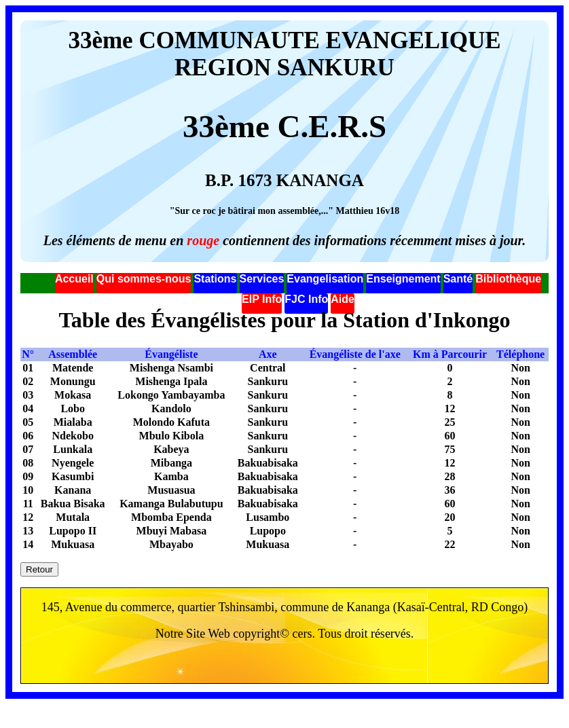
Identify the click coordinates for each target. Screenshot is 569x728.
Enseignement (403, 279)
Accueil (74, 279)
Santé (458, 279)
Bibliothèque (508, 279)
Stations (215, 279)
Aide (343, 299)
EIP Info (262, 299)
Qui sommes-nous (144, 279)
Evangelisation (325, 279)
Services (262, 279)
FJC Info (306, 299)
